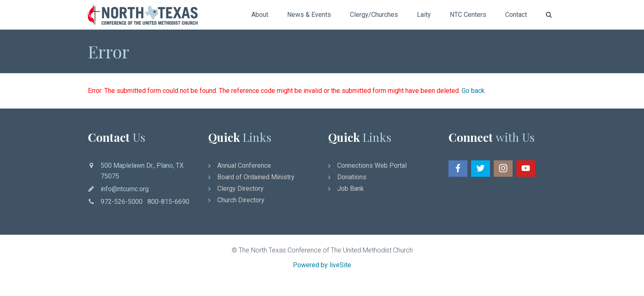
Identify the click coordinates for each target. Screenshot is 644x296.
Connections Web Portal (372, 165)
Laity (424, 15)
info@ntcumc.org (125, 189)
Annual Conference (244, 165)
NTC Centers (468, 15)
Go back (473, 91)
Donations (352, 177)
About (260, 15)
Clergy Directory (240, 188)
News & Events (309, 15)
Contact (516, 15)
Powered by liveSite (322, 265)
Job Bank (351, 188)
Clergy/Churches (374, 15)
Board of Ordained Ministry (256, 177)
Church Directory (241, 200)
